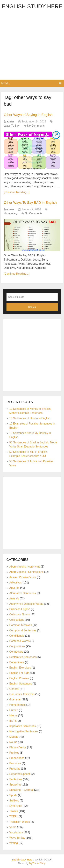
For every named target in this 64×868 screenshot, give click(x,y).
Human (14, 710)
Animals (14, 598)
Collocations (17, 620)
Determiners (17, 662)
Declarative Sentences (23, 657)
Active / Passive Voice (23, 577)
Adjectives (16, 583)
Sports (13, 795)
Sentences (16, 779)
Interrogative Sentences (24, 731)
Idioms (13, 715)
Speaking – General (21, 790)
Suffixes (14, 801)
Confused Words (20, 641)
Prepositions (17, 758)
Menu (5, 83)
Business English (20, 609)
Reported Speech (20, 774)
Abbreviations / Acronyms (25, 567)
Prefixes (14, 753)
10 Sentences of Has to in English (30, 418)
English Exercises (20, 668)
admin (10, 122)
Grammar (15, 699)
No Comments (36, 126)
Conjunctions (17, 646)
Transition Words (20, 822)
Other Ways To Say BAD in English (30, 203)
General (14, 689)
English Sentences (21, 684)
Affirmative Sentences (23, 593)
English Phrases (19, 678)
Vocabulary (10, 213)
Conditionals (17, 636)
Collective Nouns (20, 614)
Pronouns (15, 763)
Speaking (15, 785)
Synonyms (16, 806)
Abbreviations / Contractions (26, 572)
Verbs (13, 827)
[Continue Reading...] (17, 192)
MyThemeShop (37, 863)
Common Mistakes (21, 625)
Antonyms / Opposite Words (26, 604)
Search (32, 307)
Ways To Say (12, 126)
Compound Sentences (23, 630)
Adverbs (14, 588)
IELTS (13, 721)
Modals (14, 737)
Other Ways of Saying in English (28, 115)
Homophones (17, 705)
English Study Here (32, 6)
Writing (14, 843)
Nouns (13, 742)
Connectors (16, 652)
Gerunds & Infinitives (22, 694)
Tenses (14, 811)
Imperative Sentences (23, 726)
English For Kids (19, 673)
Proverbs (15, 769)
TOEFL (14, 816)
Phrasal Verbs (18, 747)
